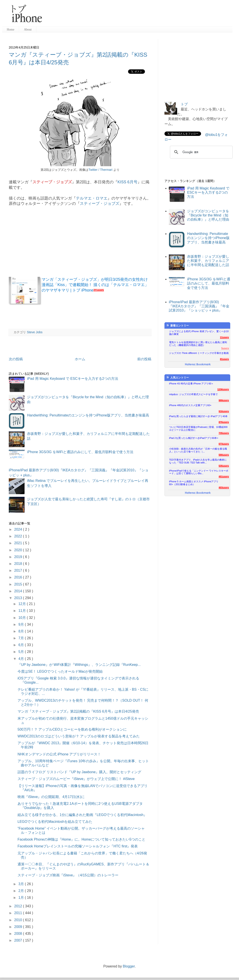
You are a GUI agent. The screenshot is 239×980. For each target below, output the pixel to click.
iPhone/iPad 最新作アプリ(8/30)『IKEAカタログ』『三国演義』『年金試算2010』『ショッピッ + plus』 (199, 306)
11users (224, 337)
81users (224, 359)
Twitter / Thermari (100, 170)
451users (224, 477)
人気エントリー (177, 377)
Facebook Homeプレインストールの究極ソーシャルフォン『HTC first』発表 (78, 846)
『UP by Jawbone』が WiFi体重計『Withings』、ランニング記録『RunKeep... (79, 665)
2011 (19, 913)
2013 (19, 598)
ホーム (80, 359)
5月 (22, 652)
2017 (19, 570)
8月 (22, 631)
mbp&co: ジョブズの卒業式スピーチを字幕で (193, 394)
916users (224, 411)
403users (224, 488)
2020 (19, 550)
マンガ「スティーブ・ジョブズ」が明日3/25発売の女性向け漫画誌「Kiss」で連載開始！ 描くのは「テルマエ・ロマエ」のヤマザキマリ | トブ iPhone (95, 285)
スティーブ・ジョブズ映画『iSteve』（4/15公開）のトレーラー (68, 875)
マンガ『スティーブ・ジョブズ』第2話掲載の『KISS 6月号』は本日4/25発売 (78, 711)
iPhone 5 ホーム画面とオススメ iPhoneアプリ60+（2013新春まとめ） (194, 483)
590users (224, 455)
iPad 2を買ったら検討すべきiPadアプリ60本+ (194, 438)
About (28, 30)
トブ (184, 104)
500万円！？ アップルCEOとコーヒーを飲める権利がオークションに (72, 729)
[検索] (201, 152)
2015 (19, 584)
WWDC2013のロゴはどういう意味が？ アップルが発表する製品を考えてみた (79, 736)
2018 (19, 564)
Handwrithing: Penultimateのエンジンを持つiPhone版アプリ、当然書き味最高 (88, 415)
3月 (22, 884)
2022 (19, 536)
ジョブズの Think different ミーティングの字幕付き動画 (199, 353)
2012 (19, 906)
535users (224, 466)
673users (224, 444)
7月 (22, 638)
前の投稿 (144, 359)
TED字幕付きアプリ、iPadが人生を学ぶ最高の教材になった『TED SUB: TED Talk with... (198, 461)
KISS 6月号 (128, 182)
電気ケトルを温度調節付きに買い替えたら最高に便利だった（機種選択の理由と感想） (198, 344)
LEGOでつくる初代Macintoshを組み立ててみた (55, 822)
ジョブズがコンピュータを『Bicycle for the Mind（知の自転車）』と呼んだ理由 (208, 215)
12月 (23, 604)
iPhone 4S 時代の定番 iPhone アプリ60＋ (191, 384)
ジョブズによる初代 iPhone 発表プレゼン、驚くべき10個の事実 (199, 333)
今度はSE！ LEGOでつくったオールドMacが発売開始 (60, 671)
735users (224, 433)
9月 (22, 624)
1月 (22, 898)
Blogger (129, 966)
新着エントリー (177, 325)
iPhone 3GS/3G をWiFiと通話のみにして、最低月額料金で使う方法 (80, 452)
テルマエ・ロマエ (92, 198)
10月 (23, 618)
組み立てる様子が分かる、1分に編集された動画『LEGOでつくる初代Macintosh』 (82, 815)
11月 (23, 611)
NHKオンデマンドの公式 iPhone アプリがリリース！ (59, 754)
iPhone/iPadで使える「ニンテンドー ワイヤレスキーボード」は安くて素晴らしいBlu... (199, 472)
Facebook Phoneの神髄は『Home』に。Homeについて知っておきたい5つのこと (81, 839)
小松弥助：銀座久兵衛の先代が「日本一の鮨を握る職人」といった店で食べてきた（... (198, 450)
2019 (19, 557)
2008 (19, 934)
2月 (22, 891)
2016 (19, 577)
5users (225, 348)
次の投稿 (16, 359)
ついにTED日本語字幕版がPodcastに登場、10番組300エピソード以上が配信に (198, 428)
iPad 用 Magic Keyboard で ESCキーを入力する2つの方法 (72, 379)
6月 (22, 645)
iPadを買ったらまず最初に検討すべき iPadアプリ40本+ (198, 418)
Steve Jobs (35, 332)
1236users (223, 389)
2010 (19, 920)
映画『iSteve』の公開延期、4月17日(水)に (51, 797)
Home (11, 30)
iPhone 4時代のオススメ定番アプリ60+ (190, 405)
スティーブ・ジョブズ (100, 204)
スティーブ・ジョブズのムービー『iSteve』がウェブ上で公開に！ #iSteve (76, 779)
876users (224, 422)
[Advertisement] (139, 15)
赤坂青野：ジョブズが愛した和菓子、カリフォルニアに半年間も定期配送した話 (208, 261)
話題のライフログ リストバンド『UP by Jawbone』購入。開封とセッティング (79, 772)
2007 (19, 940)
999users (224, 400)
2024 (19, 529)
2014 (19, 591)
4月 (22, 659)
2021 (19, 543)
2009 (19, 927)
